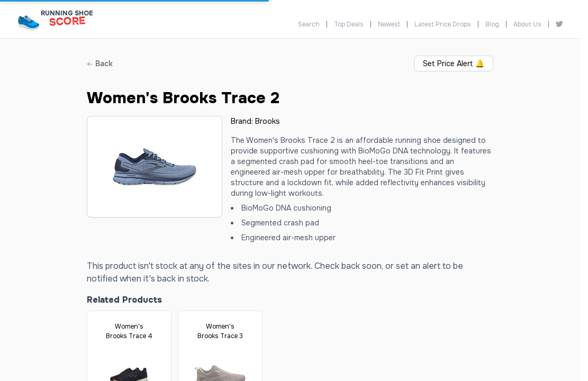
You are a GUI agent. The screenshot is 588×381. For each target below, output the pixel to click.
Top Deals (349, 24)
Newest (389, 24)
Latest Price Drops (443, 24)
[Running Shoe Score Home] (29, 22)
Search (309, 24)
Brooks (268, 121)
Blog (492, 24)
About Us (527, 24)
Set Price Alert (454, 63)
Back (100, 63)
